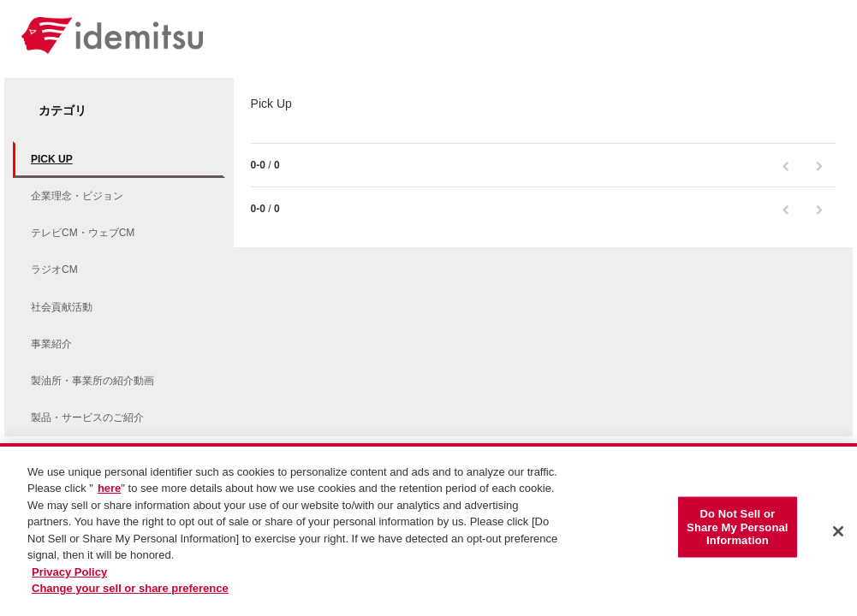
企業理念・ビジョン (77, 196)
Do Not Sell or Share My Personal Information (738, 530)
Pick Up (52, 159)
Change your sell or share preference (130, 592)
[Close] (838, 535)
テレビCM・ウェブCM (83, 233)
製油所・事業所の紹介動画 (92, 381)
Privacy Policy (69, 575)
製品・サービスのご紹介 (87, 418)
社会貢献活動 (62, 307)
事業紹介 (51, 344)
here (109, 492)
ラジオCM (54, 269)
